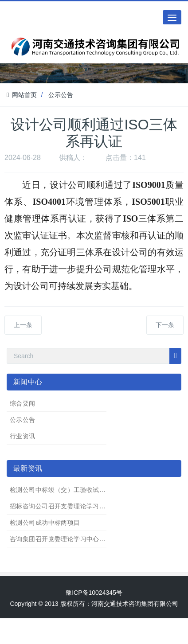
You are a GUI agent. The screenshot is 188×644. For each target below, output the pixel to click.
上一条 (23, 325)
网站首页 (22, 95)
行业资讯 (23, 436)
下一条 (165, 325)
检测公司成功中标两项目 (45, 523)
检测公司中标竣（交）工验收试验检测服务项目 (77, 490)
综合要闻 (23, 403)
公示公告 (61, 95)
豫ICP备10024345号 (94, 593)
